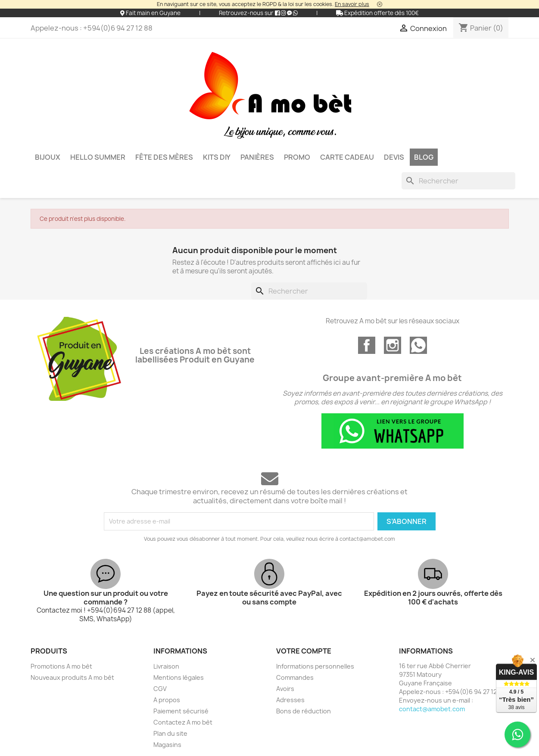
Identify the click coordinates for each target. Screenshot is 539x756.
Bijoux (48, 157)
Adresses (290, 700)
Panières (257, 157)
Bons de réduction (304, 711)
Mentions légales (179, 677)
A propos (167, 700)
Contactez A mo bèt (183, 722)
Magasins (167, 745)
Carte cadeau (347, 157)
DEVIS (394, 157)
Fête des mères (164, 157)
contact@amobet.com (432, 709)
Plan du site (170, 733)
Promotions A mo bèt (61, 666)
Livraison (166, 666)
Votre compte (304, 651)
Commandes (295, 677)
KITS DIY (217, 157)
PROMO (297, 157)
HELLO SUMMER (98, 157)
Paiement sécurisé (181, 711)
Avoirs (285, 689)
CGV (160, 689)
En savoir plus (352, 4)
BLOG (424, 157)
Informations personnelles (315, 666)
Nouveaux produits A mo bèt (72, 677)
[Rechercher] (458, 181)
